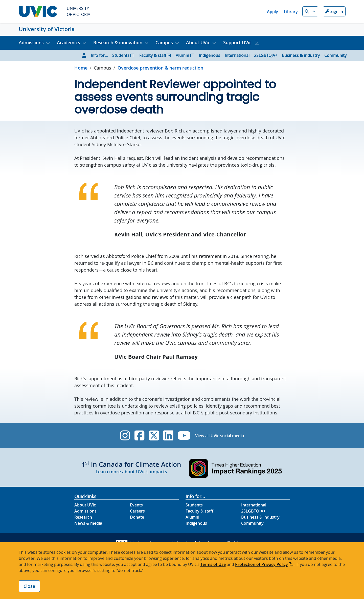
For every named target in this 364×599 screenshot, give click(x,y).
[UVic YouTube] (184, 436)
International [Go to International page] (237, 55)
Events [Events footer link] (136, 505)
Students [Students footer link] (194, 505)
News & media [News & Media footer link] (88, 523)
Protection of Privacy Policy (261, 564)
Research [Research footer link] (83, 517)
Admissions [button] (31, 42)
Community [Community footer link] (252, 523)
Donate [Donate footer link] (137, 517)
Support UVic (238, 42)
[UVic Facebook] (139, 436)
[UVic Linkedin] (168, 436)
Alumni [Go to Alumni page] (182, 55)
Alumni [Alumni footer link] (192, 517)
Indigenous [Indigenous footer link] (196, 523)
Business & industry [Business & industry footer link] (260, 517)
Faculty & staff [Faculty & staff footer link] (199, 511)
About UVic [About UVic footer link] (85, 505)
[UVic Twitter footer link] (154, 436)
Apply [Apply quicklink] (272, 12)
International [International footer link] (254, 505)
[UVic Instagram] (125, 436)
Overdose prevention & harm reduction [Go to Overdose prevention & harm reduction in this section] (160, 68)
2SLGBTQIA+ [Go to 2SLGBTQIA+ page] (266, 55)
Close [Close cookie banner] (29, 586)
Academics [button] (69, 42)
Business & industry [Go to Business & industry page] (301, 55)
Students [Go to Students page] (121, 55)
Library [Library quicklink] (291, 12)
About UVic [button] (198, 42)
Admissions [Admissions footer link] (85, 511)
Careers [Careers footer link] (137, 511)
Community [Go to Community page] (335, 55)
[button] (310, 11)
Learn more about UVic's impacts (131, 472)
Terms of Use (213, 564)
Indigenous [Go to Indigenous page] (210, 55)
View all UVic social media (220, 436)
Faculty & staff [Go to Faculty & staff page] (153, 55)
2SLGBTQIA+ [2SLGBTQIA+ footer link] (253, 511)
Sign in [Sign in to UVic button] (334, 11)
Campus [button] (164, 42)
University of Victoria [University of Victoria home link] (47, 29)
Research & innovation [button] (118, 42)
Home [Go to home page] (81, 68)
